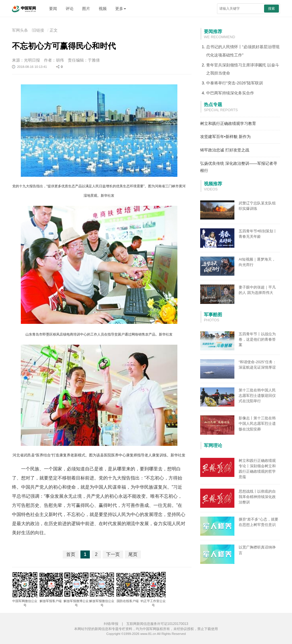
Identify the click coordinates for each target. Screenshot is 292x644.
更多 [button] (121, 9)
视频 (103, 9)
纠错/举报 (111, 624)
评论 (70, 9)
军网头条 (20, 30)
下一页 (113, 554)
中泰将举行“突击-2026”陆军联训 (235, 83)
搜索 (271, 9)
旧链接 (38, 30)
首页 (71, 554)
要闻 (53, 9)
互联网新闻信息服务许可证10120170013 (157, 624)
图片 (86, 9)
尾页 (133, 554)
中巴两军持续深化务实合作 (230, 93)
